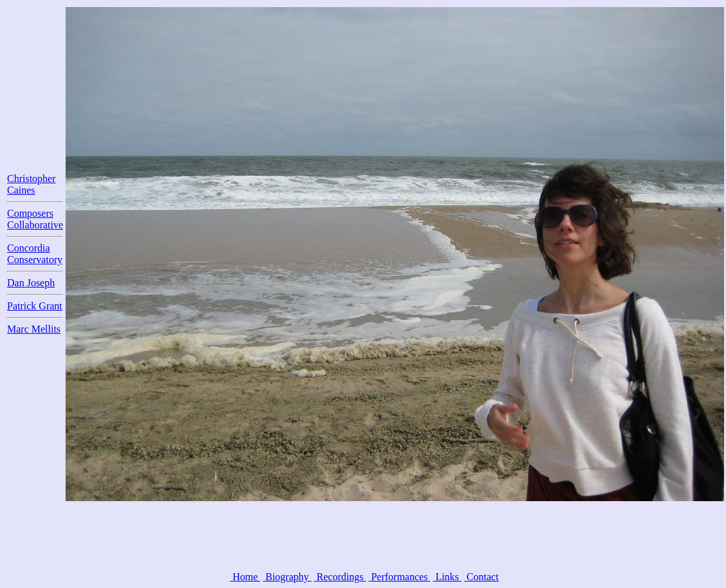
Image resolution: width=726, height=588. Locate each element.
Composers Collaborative (35, 219)
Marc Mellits (34, 329)
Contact (482, 577)
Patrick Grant (35, 306)
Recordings (340, 577)
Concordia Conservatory (35, 254)
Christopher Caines (32, 184)
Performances (399, 577)
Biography (287, 577)
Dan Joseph (31, 283)
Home (245, 577)
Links (447, 577)
